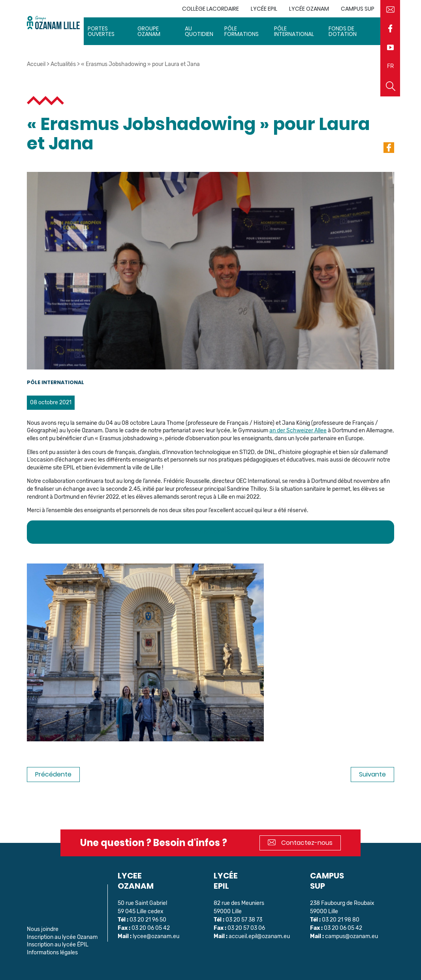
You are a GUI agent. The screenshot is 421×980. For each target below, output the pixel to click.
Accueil (36, 64)
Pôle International (294, 31)
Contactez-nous (300, 843)
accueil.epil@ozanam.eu (259, 936)
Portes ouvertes (101, 31)
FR (390, 66)
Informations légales (52, 953)
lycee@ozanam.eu (156, 936)
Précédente (53, 774)
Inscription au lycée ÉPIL (58, 945)
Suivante (372, 774)
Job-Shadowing (212, 532)
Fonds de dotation (343, 31)
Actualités (63, 64)
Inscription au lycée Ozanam (62, 937)
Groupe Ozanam (149, 31)
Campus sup (358, 9)
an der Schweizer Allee (298, 431)
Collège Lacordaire (210, 9)
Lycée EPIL (264, 9)
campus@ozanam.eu (351, 936)
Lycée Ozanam (309, 9)
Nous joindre (43, 929)
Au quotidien (199, 31)
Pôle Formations (242, 31)
